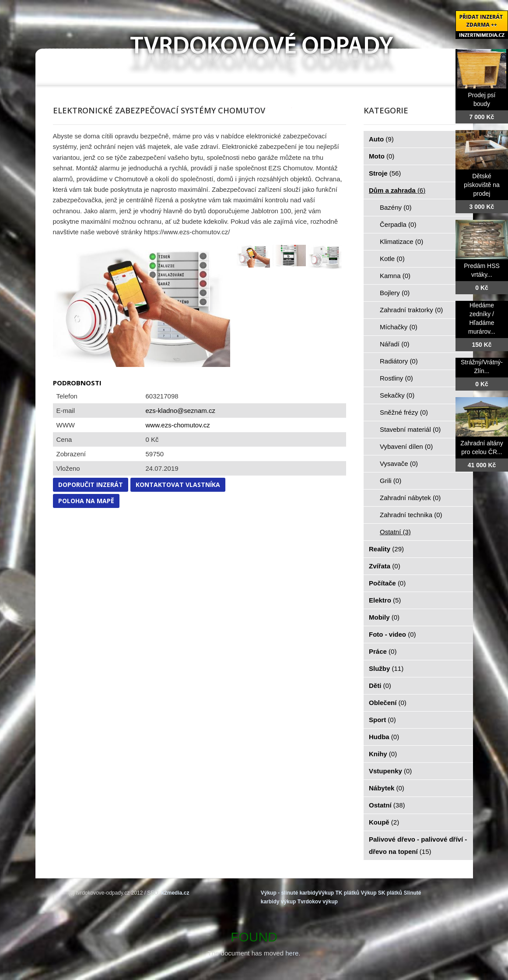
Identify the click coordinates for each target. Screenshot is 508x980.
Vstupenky (390, 771)
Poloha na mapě (86, 501)
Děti (380, 686)
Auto (381, 139)
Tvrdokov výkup (318, 902)
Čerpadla (398, 224)
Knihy (383, 754)
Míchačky (399, 327)
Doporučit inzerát (91, 485)
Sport (382, 720)
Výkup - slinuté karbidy (289, 893)
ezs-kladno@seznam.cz (180, 411)
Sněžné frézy (404, 412)
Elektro (385, 600)
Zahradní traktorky (411, 310)
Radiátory (399, 361)
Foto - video (392, 634)
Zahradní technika (411, 515)
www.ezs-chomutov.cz (178, 425)
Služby (386, 668)
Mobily (384, 617)
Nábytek (387, 788)
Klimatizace (401, 241)
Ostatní (395, 532)
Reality (386, 549)
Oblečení (388, 703)
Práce (383, 651)
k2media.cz (175, 893)
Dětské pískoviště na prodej (482, 185)
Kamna (395, 276)
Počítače (387, 583)
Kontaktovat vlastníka (178, 485)
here (292, 953)
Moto (382, 156)
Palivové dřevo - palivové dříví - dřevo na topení (418, 845)
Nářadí (395, 344)
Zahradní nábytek (410, 498)
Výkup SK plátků (381, 893)
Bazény (396, 207)
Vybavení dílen (406, 446)
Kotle (392, 259)
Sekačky (397, 395)
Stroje (385, 173)
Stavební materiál (410, 429)
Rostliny (396, 378)
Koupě (384, 822)
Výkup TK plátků (339, 893)
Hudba (384, 737)
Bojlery (395, 293)
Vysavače (399, 464)
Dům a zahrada (397, 190)
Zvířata (385, 566)
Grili (391, 481)
